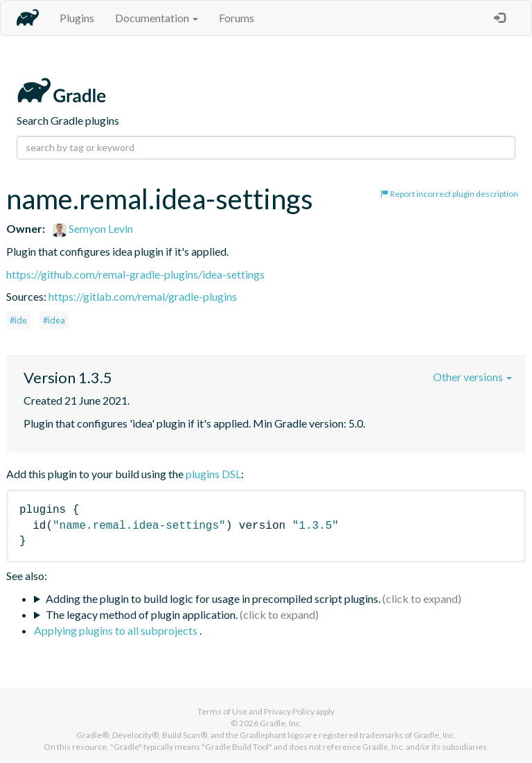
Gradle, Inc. (281, 723)
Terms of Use (222, 711)
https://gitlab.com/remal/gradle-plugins (143, 296)
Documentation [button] (157, 18)
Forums (237, 18)
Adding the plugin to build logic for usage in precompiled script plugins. (213, 598)
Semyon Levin (93, 228)
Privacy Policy (289, 711)
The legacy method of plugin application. (142, 614)
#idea (54, 320)
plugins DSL (213, 474)
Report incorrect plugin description (449, 194)
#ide (18, 320)
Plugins (77, 18)
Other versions (472, 377)
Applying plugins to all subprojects (117, 630)
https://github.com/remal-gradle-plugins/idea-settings (135, 274)
